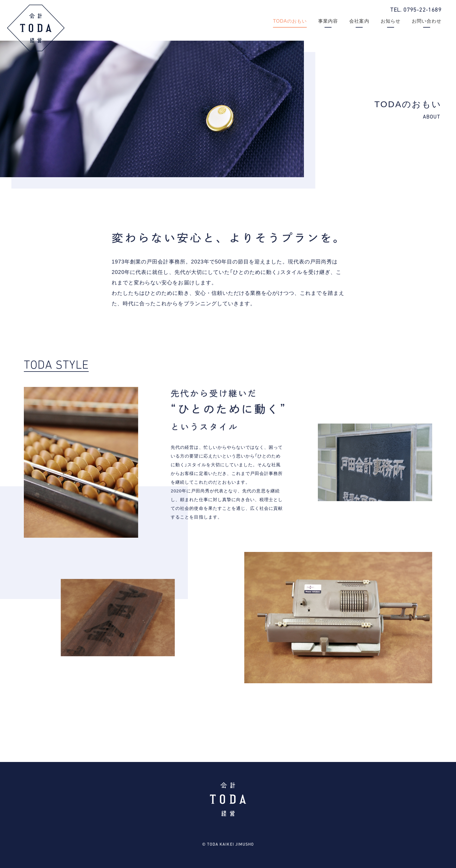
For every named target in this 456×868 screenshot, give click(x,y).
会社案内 (359, 21)
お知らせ (391, 21)
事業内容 (328, 21)
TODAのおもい (290, 21)
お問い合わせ (427, 21)
